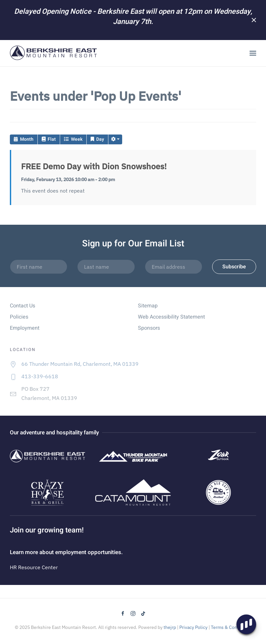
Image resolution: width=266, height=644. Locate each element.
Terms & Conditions (231, 627)
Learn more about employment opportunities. (66, 552)
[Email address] (174, 267)
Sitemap (148, 306)
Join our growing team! (47, 530)
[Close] (254, 20)
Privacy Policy (193, 627)
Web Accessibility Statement (171, 317)
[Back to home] (54, 53)
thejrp (170, 627)
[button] (253, 53)
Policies (19, 317)
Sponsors (149, 328)
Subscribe (234, 267)
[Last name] (106, 267)
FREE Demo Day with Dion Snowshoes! (94, 166)
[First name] (39, 267)
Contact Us (22, 306)
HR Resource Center (34, 567)
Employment (25, 328)
